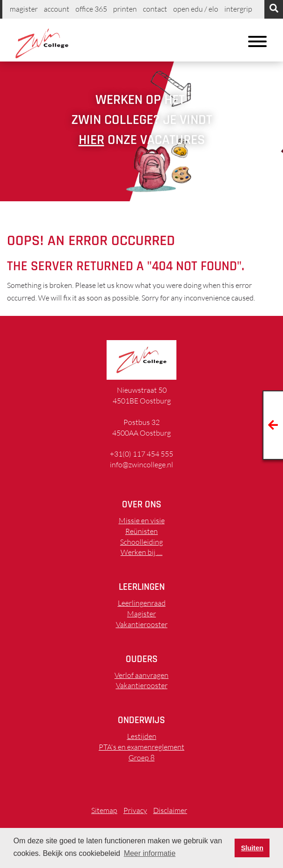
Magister (24, 9)
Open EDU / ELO (196, 9)
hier (91, 140)
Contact (155, 9)
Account (57, 9)
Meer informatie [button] (150, 853)
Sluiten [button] (252, 848)
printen (125, 9)
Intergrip (238, 9)
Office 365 (91, 9)
